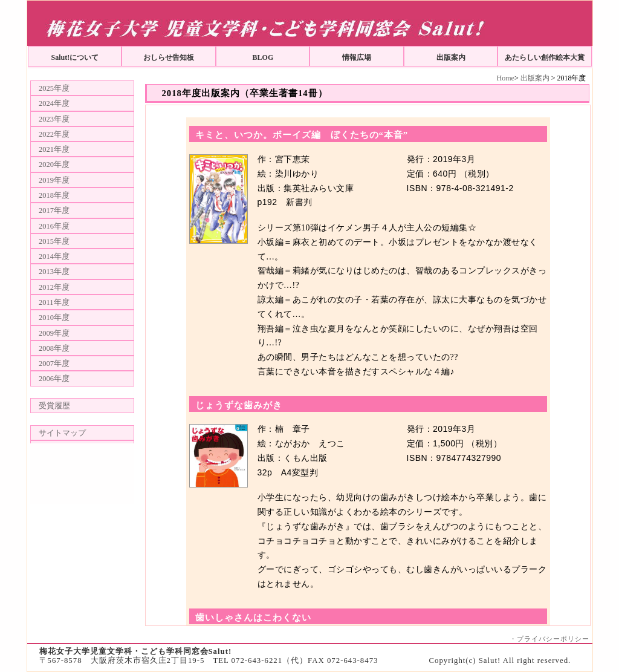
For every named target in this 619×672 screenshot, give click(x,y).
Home (506, 78)
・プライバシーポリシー (549, 639)
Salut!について (75, 57)
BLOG (263, 57)
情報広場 (357, 57)
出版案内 (451, 57)
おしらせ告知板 (169, 57)
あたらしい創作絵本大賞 (545, 57)
